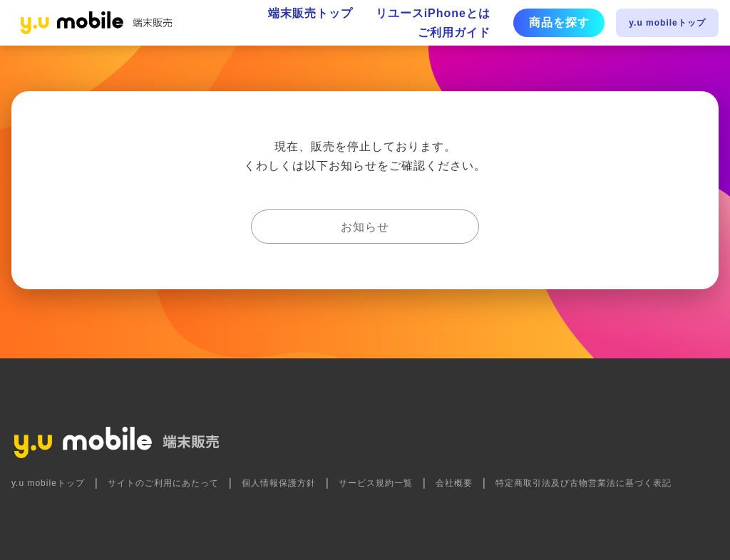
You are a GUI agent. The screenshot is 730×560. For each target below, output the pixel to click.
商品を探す (559, 22)
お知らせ (365, 227)
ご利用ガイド (454, 32)
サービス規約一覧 (376, 483)
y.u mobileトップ (667, 23)
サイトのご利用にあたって (163, 483)
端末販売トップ (310, 13)
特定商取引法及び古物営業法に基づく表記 (584, 483)
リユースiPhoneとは (433, 13)
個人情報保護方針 (279, 483)
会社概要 (454, 483)
